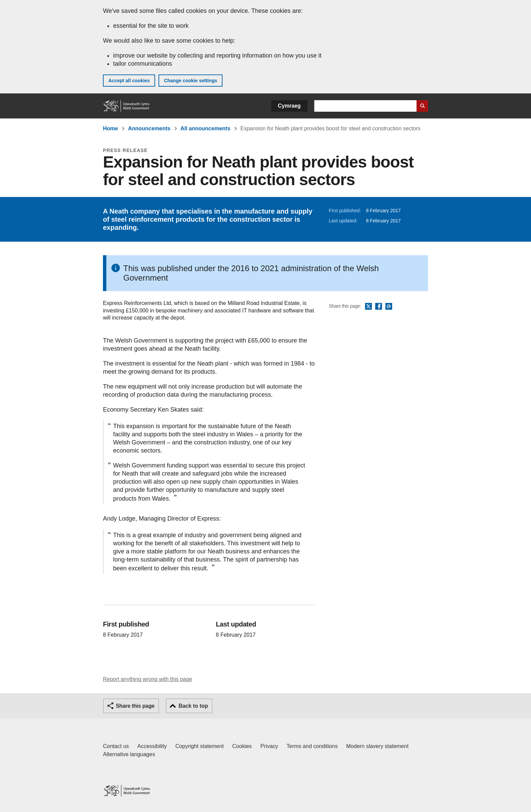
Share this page (135, 706)
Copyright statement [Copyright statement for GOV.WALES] (200, 746)
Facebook (379, 307)
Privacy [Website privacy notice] (269, 746)
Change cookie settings (190, 81)
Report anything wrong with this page (147, 679)
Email (389, 307)
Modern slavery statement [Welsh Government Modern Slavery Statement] (377, 746)
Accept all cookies (129, 81)
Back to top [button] (193, 706)
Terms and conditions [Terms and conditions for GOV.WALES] (312, 746)
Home (110, 128)
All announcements (206, 128)
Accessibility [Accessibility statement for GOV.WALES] (152, 746)
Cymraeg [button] (289, 106)
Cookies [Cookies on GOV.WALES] (242, 746)
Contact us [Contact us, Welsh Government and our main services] (116, 746)
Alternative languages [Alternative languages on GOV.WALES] (129, 754)
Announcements (149, 128)
